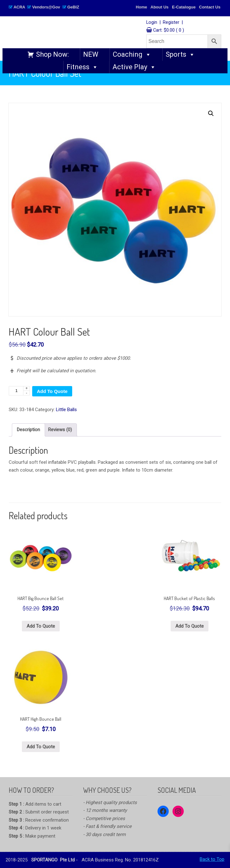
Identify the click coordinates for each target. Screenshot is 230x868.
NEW (91, 54)
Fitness (82, 67)
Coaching (132, 55)
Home (142, 7)
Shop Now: (52, 54)
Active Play (134, 67)
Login (152, 22)
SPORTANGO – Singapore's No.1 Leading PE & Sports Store (77, 32)
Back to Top (212, 859)
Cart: (169, 30)
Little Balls (66, 410)
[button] (211, 113)
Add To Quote (52, 391)
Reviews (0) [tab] (60, 430)
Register (171, 22)
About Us (160, 7)
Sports (180, 55)
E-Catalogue (184, 7)
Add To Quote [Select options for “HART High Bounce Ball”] (41, 747)
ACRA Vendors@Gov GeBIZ (44, 7)
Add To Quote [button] (41, 626)
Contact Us (210, 7)
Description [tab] (28, 430)
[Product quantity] (19, 391)
